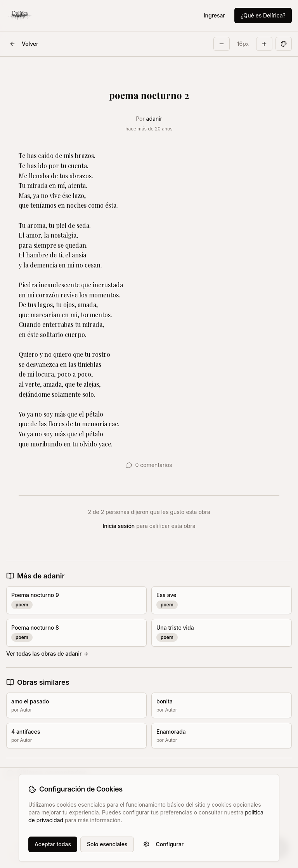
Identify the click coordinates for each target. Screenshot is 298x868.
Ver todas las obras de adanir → (47, 654)
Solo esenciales (107, 844)
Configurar (163, 844)
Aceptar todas (53, 844)
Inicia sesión (119, 526)
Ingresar (214, 15)
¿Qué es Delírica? (263, 15)
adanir (154, 119)
